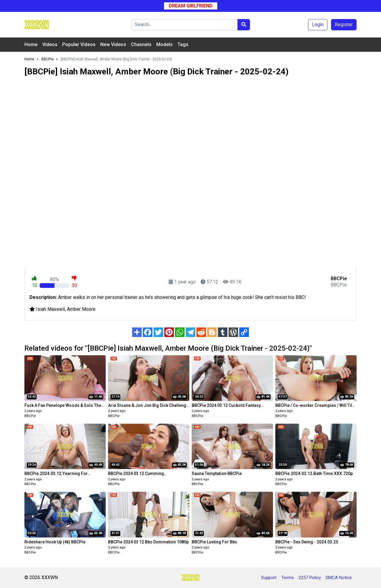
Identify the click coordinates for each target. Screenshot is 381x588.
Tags (183, 44)
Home (31, 44)
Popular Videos (79, 44)
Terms (288, 578)
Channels (141, 44)
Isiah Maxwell (50, 309)
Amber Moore (81, 309)
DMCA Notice (339, 578)
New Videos (113, 44)
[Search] (184, 25)
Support (269, 578)
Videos (50, 44)
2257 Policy (310, 578)
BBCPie (30, 416)
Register (344, 25)
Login (318, 25)
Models (164, 44)
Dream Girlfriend (191, 6)
